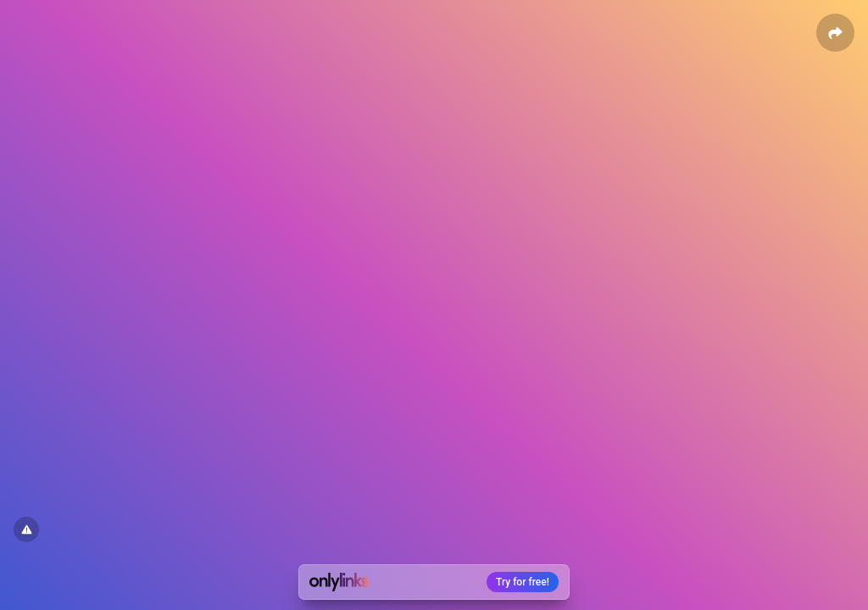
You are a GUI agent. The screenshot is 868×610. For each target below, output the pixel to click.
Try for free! (523, 582)
